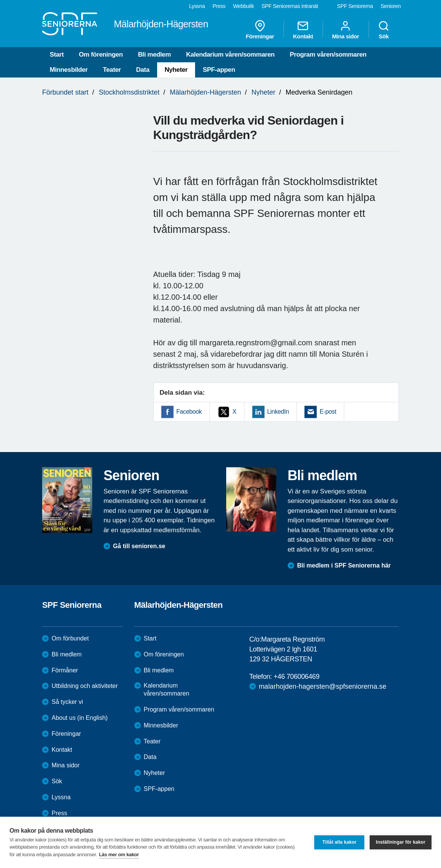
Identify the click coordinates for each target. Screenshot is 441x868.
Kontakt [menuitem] (303, 30)
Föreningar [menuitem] (260, 30)
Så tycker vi (67, 702)
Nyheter (176, 70)
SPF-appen (219, 70)
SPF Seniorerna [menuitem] (355, 6)
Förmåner (65, 670)
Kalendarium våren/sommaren (230, 55)
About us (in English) (80, 718)
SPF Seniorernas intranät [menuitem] (290, 6)
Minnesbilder (69, 70)
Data (143, 70)
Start (57, 55)
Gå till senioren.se (139, 546)
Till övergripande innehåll (0, 0)
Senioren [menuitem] (391, 6)
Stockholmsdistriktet (129, 92)
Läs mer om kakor (119, 855)
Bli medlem (154, 55)
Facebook (189, 412)
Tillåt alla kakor (339, 842)
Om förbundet (70, 638)
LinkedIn (278, 412)
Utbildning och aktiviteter (85, 686)
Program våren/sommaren (328, 55)
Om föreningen (101, 55)
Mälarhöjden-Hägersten (205, 92)
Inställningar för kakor (401, 842)
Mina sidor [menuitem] (346, 30)
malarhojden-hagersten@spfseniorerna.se (323, 686)
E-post (328, 412)
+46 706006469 (296, 677)
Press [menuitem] (219, 6)
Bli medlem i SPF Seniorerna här (344, 565)
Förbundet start (65, 92)
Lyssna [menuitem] (197, 6)
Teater (112, 70)
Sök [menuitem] (384, 30)
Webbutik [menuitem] (243, 6)
